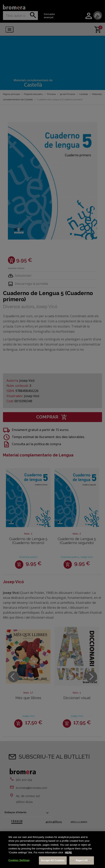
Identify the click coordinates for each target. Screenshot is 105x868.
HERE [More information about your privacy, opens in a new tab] (68, 852)
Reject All (82, 860)
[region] (52, 850)
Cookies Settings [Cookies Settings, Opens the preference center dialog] (19, 860)
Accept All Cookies (53, 860)
